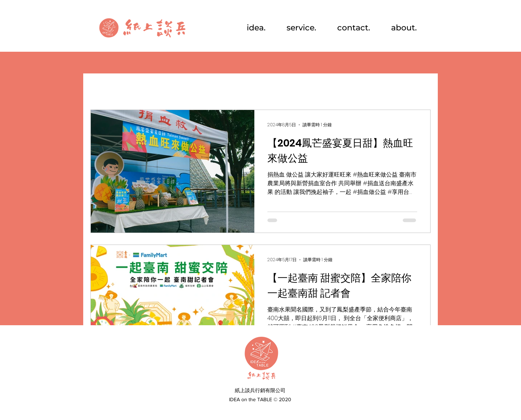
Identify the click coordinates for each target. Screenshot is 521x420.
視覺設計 (185, 88)
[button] (421, 89)
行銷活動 (145, 88)
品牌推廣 (226, 88)
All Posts (104, 88)
